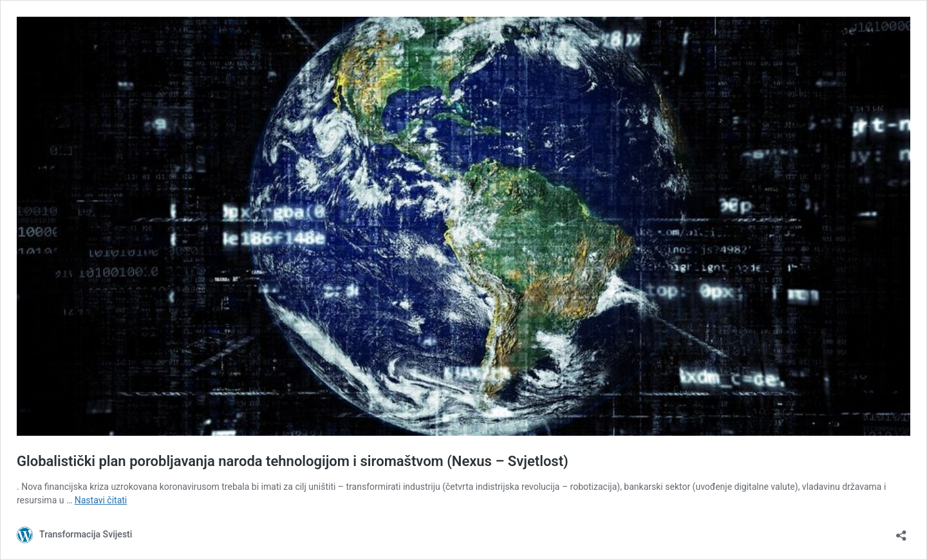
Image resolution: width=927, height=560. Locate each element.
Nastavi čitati (101, 500)
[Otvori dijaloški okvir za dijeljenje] (901, 531)
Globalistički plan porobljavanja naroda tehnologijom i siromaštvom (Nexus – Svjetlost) (293, 461)
